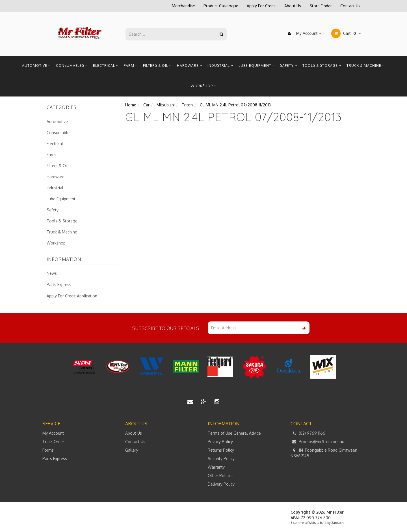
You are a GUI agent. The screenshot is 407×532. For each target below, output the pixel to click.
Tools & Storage (322, 66)
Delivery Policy (221, 484)
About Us (293, 6)
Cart (346, 33)
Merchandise (183, 6)
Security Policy (221, 459)
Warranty (216, 467)
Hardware (190, 66)
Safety (289, 66)
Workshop (204, 86)
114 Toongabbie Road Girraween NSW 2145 (324, 453)
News (52, 273)
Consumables (72, 66)
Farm (131, 66)
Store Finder (321, 6)
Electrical (106, 66)
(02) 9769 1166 (308, 433)
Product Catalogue (221, 6)
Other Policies (221, 476)
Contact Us (350, 6)
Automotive (36, 66)
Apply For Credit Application (72, 296)
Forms (48, 450)
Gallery (132, 450)
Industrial (220, 66)
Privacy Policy (220, 442)
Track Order (53, 442)
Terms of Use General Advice (234, 433)
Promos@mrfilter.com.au (317, 442)
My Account (303, 33)
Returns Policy (221, 450)
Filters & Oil (157, 66)
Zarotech (337, 523)
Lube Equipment (257, 66)
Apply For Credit (261, 6)
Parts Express (59, 285)
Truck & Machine (366, 66)
